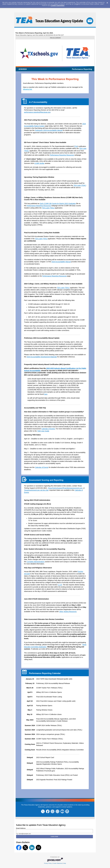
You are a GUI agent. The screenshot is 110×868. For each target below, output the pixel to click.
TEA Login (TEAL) (80, 185)
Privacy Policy (48, 863)
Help (65, 863)
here (46, 394)
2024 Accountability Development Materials (42, 357)
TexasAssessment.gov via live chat (36, 490)
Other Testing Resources (68, 612)
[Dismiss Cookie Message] (107, 2)
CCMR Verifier (39, 163)
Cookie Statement (58, 5)
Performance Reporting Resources (62, 155)
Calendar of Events (48, 429)
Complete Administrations (36, 562)
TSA (76, 146)
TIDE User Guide (43, 431)
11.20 (60, 585)
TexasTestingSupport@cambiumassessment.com (65, 488)
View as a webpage (55, 38)
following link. (28, 89)
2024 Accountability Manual (61, 262)
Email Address (21, 828)
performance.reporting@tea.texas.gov (37, 112)
